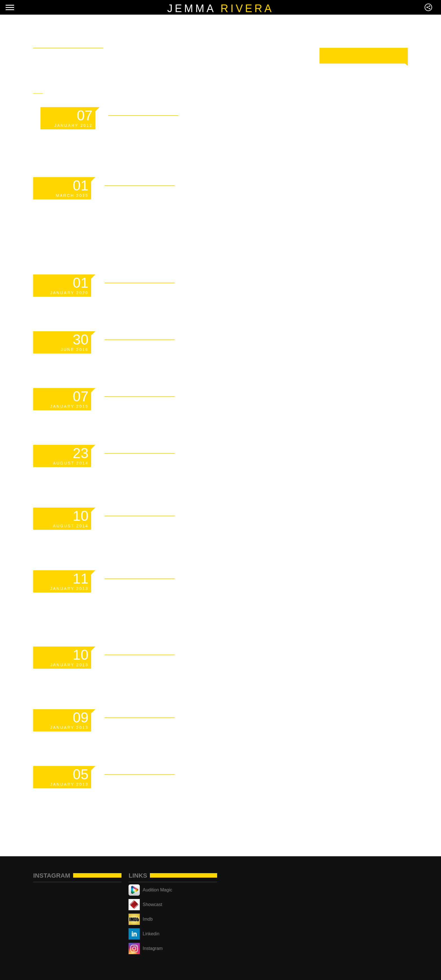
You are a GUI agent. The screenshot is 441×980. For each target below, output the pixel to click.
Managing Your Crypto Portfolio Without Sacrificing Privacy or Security (183, 216)
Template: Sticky (165, 126)
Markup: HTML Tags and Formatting (182, 596)
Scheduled (142, 293)
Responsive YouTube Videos (199, 526)
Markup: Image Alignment (190, 665)
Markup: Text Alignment (186, 728)
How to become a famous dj (198, 464)
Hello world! (150, 350)
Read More (243, 110)
